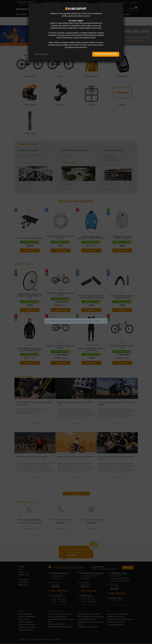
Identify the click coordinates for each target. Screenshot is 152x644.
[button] (41, 54)
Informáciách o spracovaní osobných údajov (79, 38)
